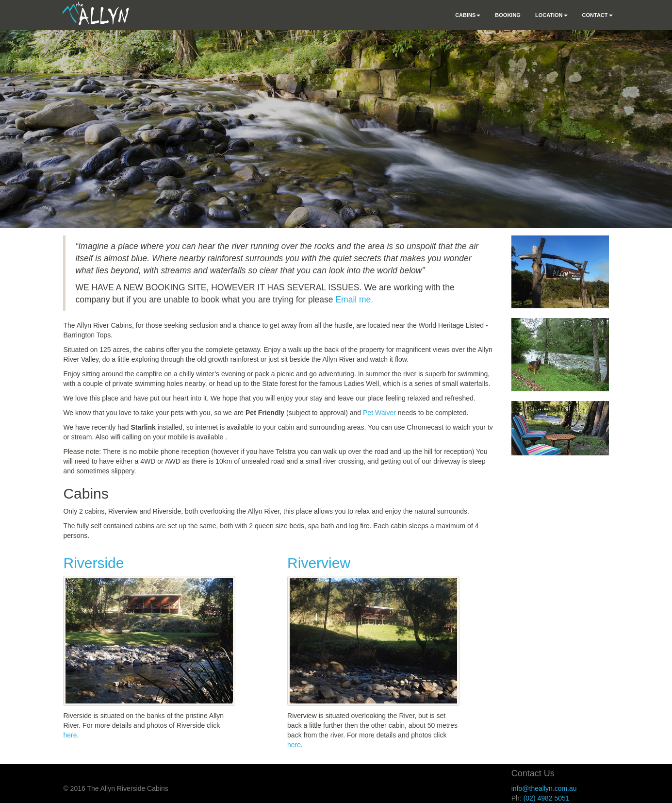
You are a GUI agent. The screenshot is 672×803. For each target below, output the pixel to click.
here (70, 735)
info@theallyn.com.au (544, 788)
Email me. (354, 300)
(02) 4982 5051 (547, 798)
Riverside (93, 563)
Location (551, 15)
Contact (598, 15)
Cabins (468, 15)
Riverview (319, 563)
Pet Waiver (379, 413)
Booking (508, 15)
